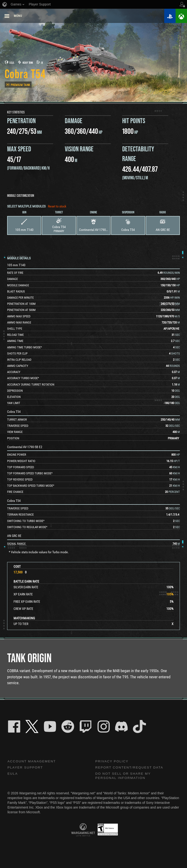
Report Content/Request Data (131, 768)
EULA (13, 774)
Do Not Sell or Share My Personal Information (124, 776)
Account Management (33, 761)
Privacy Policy (113, 761)
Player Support (26, 768)
